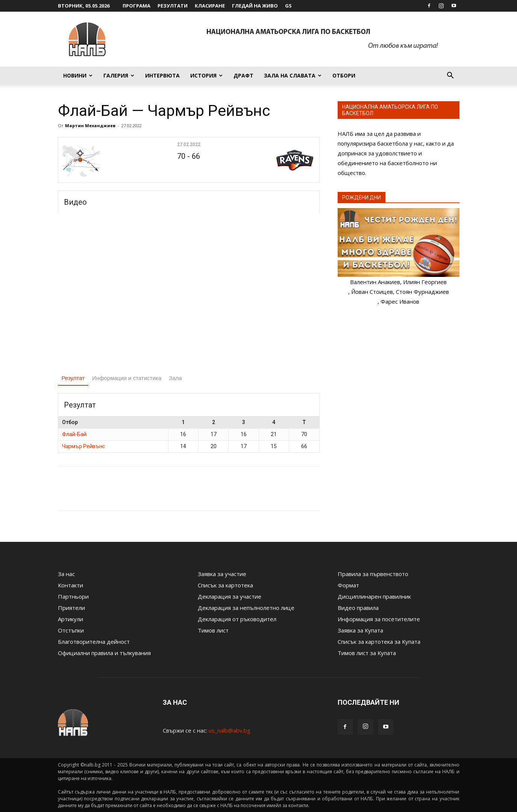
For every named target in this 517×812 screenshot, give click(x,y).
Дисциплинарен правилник (374, 596)
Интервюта (162, 75)
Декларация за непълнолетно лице (246, 608)
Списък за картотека (225, 585)
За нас (66, 574)
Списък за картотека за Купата (379, 642)
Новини (78, 75)
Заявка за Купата (360, 630)
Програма (136, 6)
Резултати (173, 6)
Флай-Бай (74, 434)
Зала (175, 378)
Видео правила (358, 608)
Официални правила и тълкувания (104, 653)
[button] (450, 76)
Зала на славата (293, 75)
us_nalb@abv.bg (230, 730)
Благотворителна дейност (94, 642)
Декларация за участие (230, 596)
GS (288, 6)
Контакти (70, 585)
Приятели (71, 608)
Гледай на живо (255, 6)
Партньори (73, 596)
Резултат (73, 378)
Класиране (210, 6)
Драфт (243, 75)
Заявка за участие (222, 574)
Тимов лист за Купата (367, 653)
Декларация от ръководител (237, 619)
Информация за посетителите (379, 619)
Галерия (119, 75)
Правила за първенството (373, 574)
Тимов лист (213, 630)
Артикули (70, 619)
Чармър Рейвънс (83, 446)
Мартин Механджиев (90, 125)
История (206, 75)
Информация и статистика (127, 378)
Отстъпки (71, 630)
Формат (348, 585)
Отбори (344, 75)
